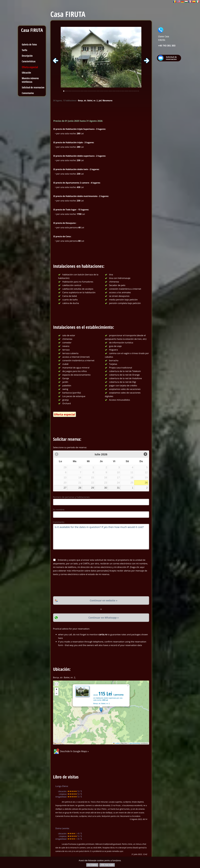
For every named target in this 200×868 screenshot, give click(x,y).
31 (118, 488)
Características (29, 61)
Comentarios (28, 93)
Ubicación (26, 73)
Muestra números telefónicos (30, 80)
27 (65, 488)
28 (80, 488)
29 (92, 488)
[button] (101, 710)
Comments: (59, 522)
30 (106, 488)
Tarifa (24, 50)
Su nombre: (59, 510)
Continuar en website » (104, 600)
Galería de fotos (29, 44)
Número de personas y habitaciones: (72, 497)
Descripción (27, 56)
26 (146, 483)
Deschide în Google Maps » (71, 751)
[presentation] (72, 586)
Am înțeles (92, 865)
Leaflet (116, 743)
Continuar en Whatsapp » (104, 618)
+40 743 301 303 (167, 46)
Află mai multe (107, 865)
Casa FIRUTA (32, 30)
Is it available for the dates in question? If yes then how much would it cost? (101, 537)
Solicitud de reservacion (33, 87)
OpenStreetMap (135, 743)
